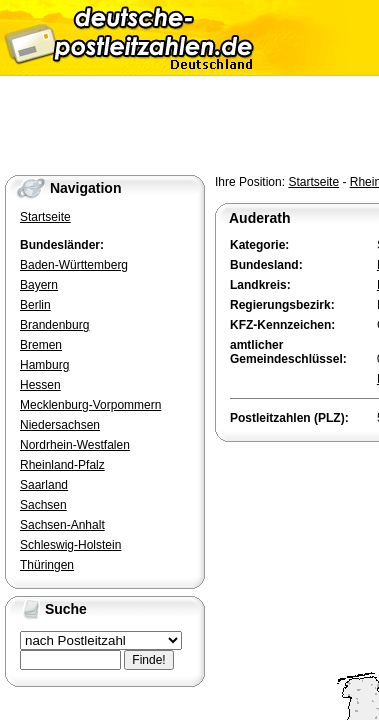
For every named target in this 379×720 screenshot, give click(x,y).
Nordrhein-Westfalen (75, 445)
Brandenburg (54, 325)
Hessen (40, 385)
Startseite (313, 182)
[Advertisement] (297, 518)
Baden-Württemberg (74, 265)
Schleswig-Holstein (70, 545)
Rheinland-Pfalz (62, 465)
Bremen (41, 345)
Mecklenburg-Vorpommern (90, 405)
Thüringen (47, 565)
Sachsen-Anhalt (62, 525)
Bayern (39, 285)
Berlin (35, 305)
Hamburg (44, 365)
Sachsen (43, 505)
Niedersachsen (60, 425)
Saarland (44, 485)
